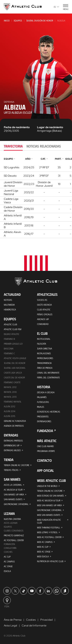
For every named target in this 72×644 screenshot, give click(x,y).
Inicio (7, 20)
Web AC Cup (43, 547)
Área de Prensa (45, 368)
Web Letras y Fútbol (47, 532)
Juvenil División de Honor (40, 20)
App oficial (45, 470)
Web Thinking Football (49, 527)
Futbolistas (43, 402)
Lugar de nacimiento (50, 127)
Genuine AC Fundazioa (15, 421)
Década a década (46, 392)
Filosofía (42, 344)
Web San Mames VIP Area (49, 505)
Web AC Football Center (49, 537)
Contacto (44, 460)
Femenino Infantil (13, 402)
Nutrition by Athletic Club (50, 561)
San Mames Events (13, 499)
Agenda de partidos (14, 426)
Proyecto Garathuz (14, 535)
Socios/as (42, 300)
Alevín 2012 (10, 406)
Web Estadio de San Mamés (50, 496)
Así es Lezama (11, 523)
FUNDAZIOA (45, 431)
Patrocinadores (45, 358)
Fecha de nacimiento (17, 127)
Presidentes (43, 416)
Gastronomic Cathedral (16, 504)
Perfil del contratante (48, 377)
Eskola (7, 571)
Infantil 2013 (10, 397)
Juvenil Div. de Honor (14, 363)
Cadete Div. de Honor (14, 377)
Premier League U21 (13, 344)
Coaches (8, 552)
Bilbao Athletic (12, 334)
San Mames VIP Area (14, 494)
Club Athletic (44, 309)
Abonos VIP (43, 319)
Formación (9, 544)
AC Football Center (14, 540)
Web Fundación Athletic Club (49, 521)
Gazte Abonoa (44, 305)
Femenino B (9, 339)
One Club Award (45, 446)
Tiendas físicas (11, 470)
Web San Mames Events (49, 515)
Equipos (18, 20)
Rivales (41, 407)
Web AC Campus (45, 542)
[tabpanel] (36, 197)
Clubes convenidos (14, 530)
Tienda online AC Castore (17, 465)
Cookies (31, 620)
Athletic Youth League (15, 358)
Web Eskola (43, 556)
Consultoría (10, 548)
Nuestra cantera (12, 519)
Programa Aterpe (46, 451)
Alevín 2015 (10, 416)
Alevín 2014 (10, 411)
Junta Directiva (45, 348)
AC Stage (8, 566)
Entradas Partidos (13, 441)
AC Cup (7, 557)
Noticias (8, 300)
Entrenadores (44, 421)
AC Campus (9, 561)
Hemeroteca (10, 309)
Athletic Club (10, 324)
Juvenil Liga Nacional (15, 368)
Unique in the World (47, 486)
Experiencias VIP (12, 445)
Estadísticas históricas (49, 412)
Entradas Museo (12, 450)
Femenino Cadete (12, 382)
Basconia (9, 348)
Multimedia (9, 305)
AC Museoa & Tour (13, 490)
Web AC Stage (44, 552)
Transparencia (44, 363)
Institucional (44, 339)
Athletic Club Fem (13, 329)
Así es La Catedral (13, 485)
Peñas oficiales (45, 314)
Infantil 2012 (10, 387)
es (56, 7)
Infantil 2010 (10, 392)
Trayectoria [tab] (13, 146)
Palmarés (42, 397)
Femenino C (9, 353)
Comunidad (43, 324)
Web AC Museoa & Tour (49, 500)
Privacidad (46, 620)
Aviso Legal (10, 625)
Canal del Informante (48, 373)
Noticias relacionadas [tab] (44, 146)
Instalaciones (44, 353)
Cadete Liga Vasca (13, 373)
